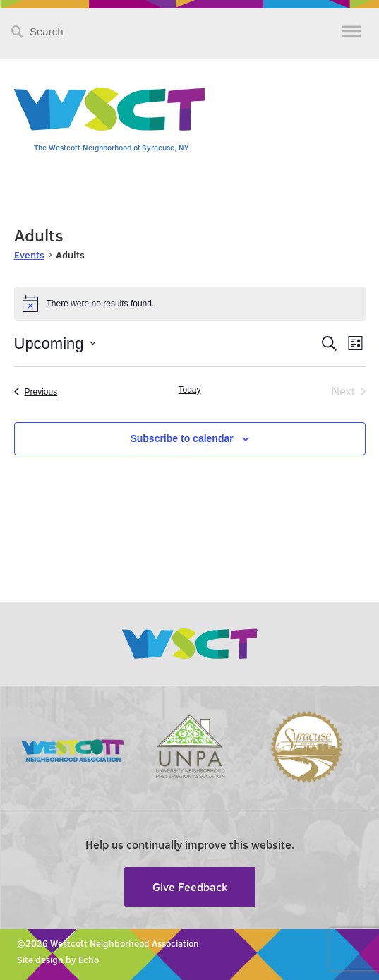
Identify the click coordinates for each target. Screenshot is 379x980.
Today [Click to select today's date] (189, 390)
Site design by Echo (58, 960)
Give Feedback (190, 886)
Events (29, 255)
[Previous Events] (36, 392)
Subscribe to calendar (181, 438)
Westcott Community (109, 109)
